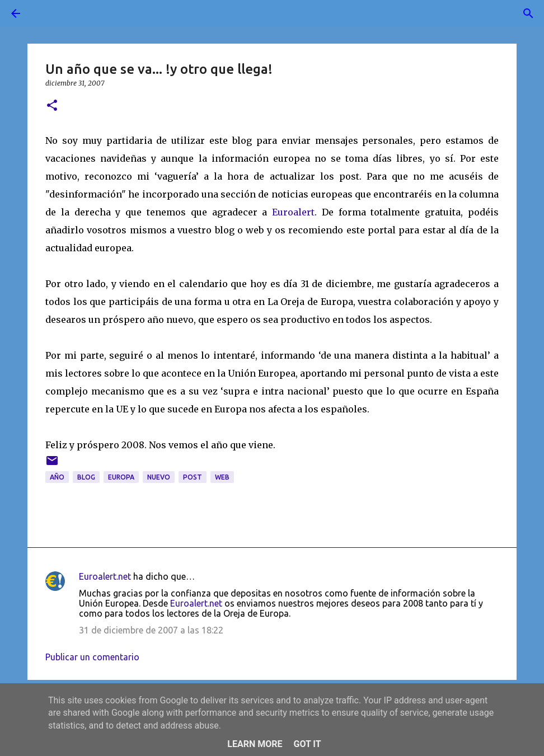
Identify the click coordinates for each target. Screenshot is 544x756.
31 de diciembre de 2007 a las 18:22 (151, 630)
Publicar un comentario (92, 657)
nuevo (159, 477)
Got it (307, 744)
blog (86, 477)
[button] (52, 106)
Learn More (255, 744)
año (57, 477)
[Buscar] (47, 13)
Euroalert (293, 212)
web (222, 477)
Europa (121, 477)
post (193, 477)
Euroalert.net (105, 576)
